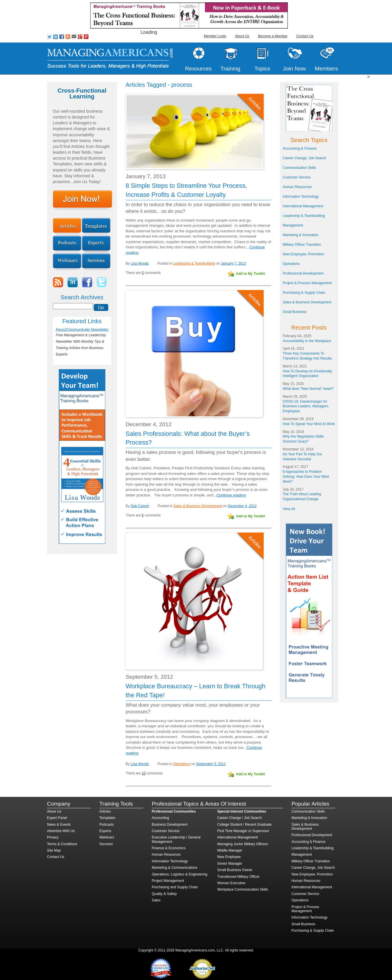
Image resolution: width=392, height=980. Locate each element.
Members (327, 69)
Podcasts (107, 825)
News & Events (59, 825)
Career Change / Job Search (240, 818)
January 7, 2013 (233, 263)
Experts (105, 831)
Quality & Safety (164, 894)
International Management (303, 206)
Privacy (53, 837)
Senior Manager (230, 864)
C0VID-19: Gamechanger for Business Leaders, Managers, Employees (306, 406)
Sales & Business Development (198, 506)
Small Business (295, 312)
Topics (262, 69)
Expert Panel (57, 818)
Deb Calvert (140, 506)
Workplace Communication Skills (243, 889)
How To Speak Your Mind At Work (309, 424)
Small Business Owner (235, 870)
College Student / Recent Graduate (245, 825)
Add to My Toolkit (251, 274)
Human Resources (297, 187)
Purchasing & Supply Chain (304, 293)
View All (289, 509)
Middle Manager (230, 850)
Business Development (170, 825)
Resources (198, 69)
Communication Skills (300, 168)
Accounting (160, 818)
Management (293, 225)
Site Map (54, 850)
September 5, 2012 (211, 764)
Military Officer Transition (302, 245)
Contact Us (305, 36)
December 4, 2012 (242, 506)
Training (230, 69)
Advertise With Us (61, 831)
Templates (108, 818)
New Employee (229, 857)
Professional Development (303, 273)
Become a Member (273, 36)
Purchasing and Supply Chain (175, 887)
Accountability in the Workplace (307, 341)
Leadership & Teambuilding (194, 263)
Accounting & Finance (300, 148)
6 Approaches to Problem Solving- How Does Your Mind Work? (306, 477)
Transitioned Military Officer (238, 877)
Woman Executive (232, 883)
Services (106, 844)
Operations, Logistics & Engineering (180, 874)
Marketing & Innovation (301, 235)
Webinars (107, 837)
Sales (156, 900)
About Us (242, 36)
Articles (105, 811)
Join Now (294, 69)
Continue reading (231, 495)
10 (144, 773)
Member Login (215, 36)
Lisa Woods (140, 263)
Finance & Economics (169, 848)
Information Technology (301, 197)
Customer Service (297, 177)
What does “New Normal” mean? (308, 389)
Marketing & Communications (175, 868)
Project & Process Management (307, 283)
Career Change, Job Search (305, 158)
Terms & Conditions (62, 844)
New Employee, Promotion (304, 254)
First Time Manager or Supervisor (243, 831)
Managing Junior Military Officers (243, 844)
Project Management (168, 881)
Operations (182, 764)
